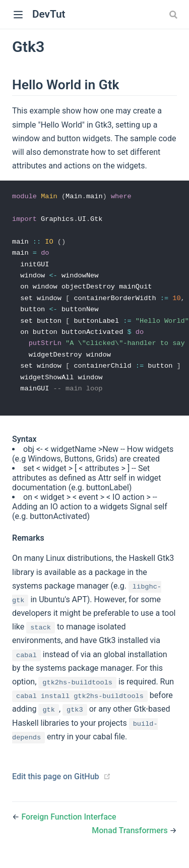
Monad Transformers (131, 836)
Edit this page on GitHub (56, 783)
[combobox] (174, 15)
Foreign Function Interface (69, 823)
